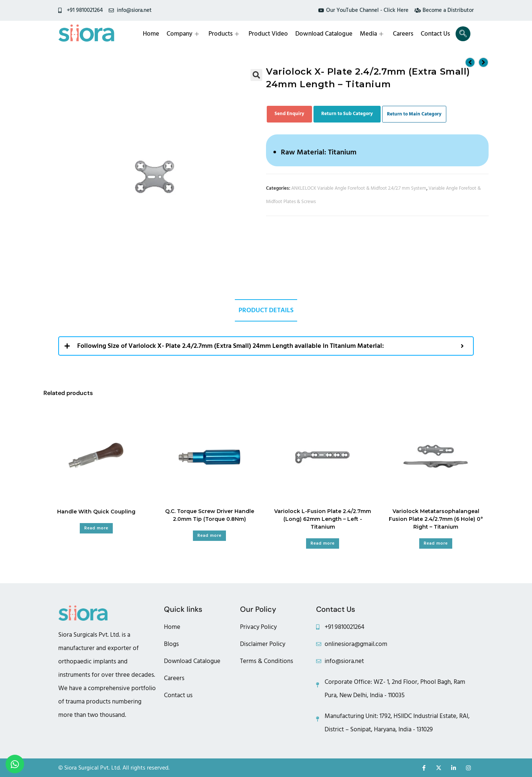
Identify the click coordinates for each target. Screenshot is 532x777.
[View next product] (483, 62)
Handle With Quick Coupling (96, 512)
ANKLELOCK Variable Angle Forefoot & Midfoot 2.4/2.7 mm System (359, 188)
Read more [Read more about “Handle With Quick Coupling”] (96, 528)
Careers (403, 34)
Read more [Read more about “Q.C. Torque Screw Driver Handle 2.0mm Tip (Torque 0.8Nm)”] (209, 536)
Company (183, 34)
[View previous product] (470, 62)
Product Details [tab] (266, 310)
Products (224, 34)
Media (372, 34)
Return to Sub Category (347, 114)
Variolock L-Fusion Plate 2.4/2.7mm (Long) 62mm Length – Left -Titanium (323, 519)
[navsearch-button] (463, 34)
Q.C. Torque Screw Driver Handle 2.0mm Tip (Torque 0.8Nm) (210, 515)
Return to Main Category (414, 114)
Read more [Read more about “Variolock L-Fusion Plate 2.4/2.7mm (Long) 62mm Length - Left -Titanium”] (323, 543)
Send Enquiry (289, 114)
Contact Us (435, 34)
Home (151, 34)
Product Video (268, 34)
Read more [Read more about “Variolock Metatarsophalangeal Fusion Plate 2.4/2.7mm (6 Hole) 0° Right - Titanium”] (436, 543)
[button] (256, 75)
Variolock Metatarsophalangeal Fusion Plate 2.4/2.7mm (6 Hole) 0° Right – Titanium (436, 519)
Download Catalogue (324, 34)
